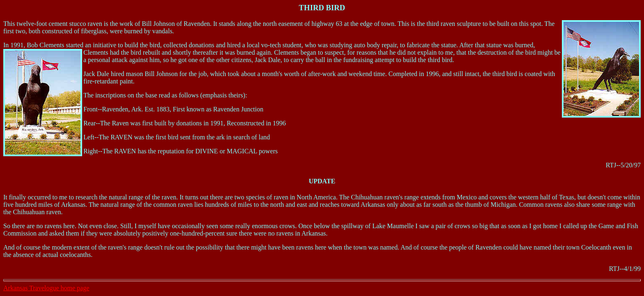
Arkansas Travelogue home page (46, 288)
